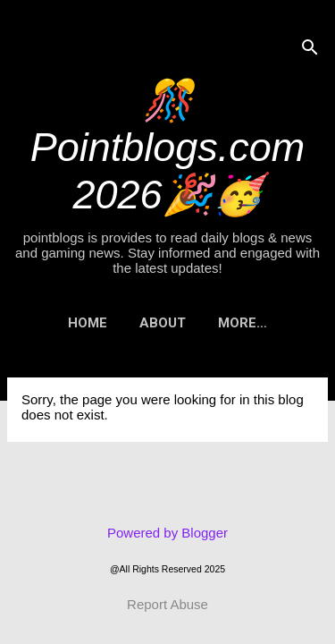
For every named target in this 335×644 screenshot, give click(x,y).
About (163, 323)
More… (243, 323)
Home (88, 323)
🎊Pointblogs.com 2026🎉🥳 (168, 148)
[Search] (310, 49)
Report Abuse (167, 604)
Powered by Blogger (167, 533)
